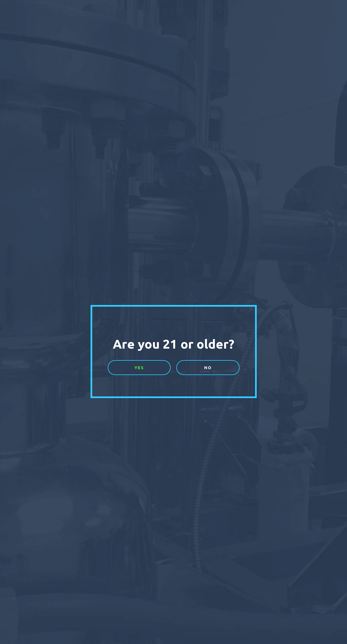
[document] (173, 322)
